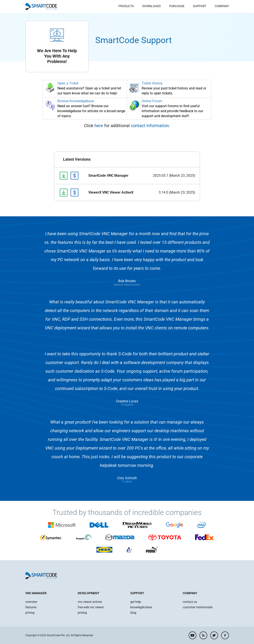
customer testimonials (198, 607)
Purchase (177, 6)
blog (133, 613)
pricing (30, 613)
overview (31, 602)
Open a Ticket (68, 83)
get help (136, 602)
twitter (214, 635)
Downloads (151, 6)
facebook (225, 635)
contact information (150, 126)
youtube (193, 635)
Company (222, 6)
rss (203, 635)
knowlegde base (141, 607)
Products (126, 6)
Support (200, 6)
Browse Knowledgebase (76, 101)
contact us (190, 602)
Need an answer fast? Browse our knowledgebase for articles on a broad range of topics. (91, 111)
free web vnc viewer (91, 607)
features (31, 607)
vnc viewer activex (90, 602)
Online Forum (152, 101)
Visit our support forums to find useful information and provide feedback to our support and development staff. (172, 111)
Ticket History (152, 83)
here (99, 126)
